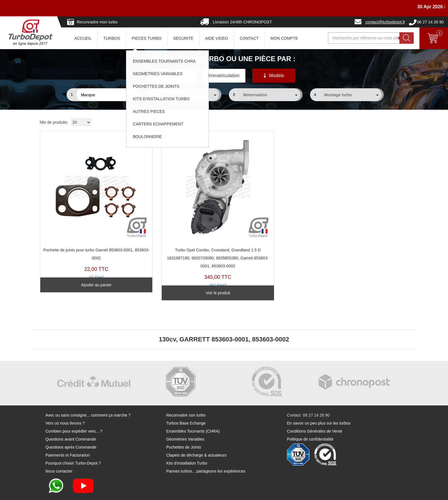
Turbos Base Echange (186, 407)
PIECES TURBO (147, 38)
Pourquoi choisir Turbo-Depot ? (73, 447)
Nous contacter (59, 455)
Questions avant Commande (71, 423)
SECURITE (183, 38)
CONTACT (249, 38)
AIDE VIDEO (217, 38)
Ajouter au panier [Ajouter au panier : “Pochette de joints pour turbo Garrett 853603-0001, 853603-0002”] (82, 277)
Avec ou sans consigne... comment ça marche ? (88, 399)
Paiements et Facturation (68, 439)
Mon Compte (284, 38)
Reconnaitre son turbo (186, 399)
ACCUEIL (83, 38)
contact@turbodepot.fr (385, 22)
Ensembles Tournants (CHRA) (193, 415)
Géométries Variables (185, 423)
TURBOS (112, 38)
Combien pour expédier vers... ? (74, 415)
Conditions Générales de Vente (315, 415)
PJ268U (82, 197)
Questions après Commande (71, 431)
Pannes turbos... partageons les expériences (206, 455)
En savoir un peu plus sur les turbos (319, 407)
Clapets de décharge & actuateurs (197, 439)
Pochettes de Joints (184, 431)
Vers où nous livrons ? (65, 407)
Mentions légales (257, 493)
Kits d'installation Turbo (187, 447)
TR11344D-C (176, 205)
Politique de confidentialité (310, 423)
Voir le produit (176, 277)
